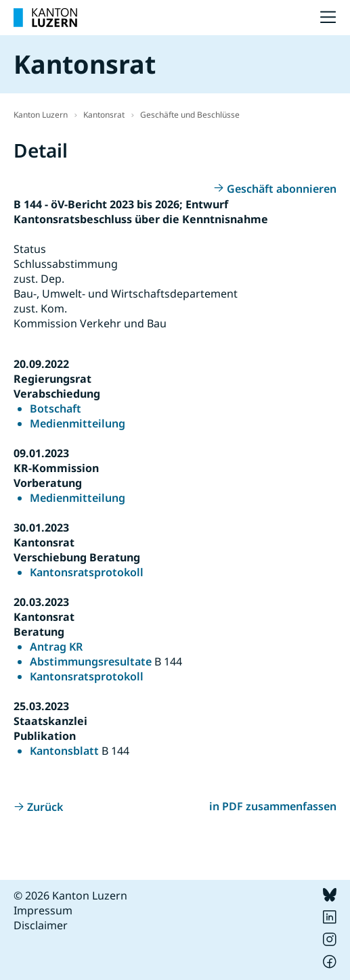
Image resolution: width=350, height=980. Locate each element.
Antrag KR (56, 647)
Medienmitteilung (78, 423)
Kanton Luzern (41, 115)
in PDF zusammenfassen (273, 806)
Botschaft (56, 409)
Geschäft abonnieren (282, 189)
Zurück (45, 807)
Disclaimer (41, 925)
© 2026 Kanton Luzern (70, 895)
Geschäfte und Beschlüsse (190, 115)
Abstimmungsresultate (91, 661)
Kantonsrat (104, 115)
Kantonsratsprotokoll (87, 572)
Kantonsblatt (64, 751)
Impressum (43, 910)
